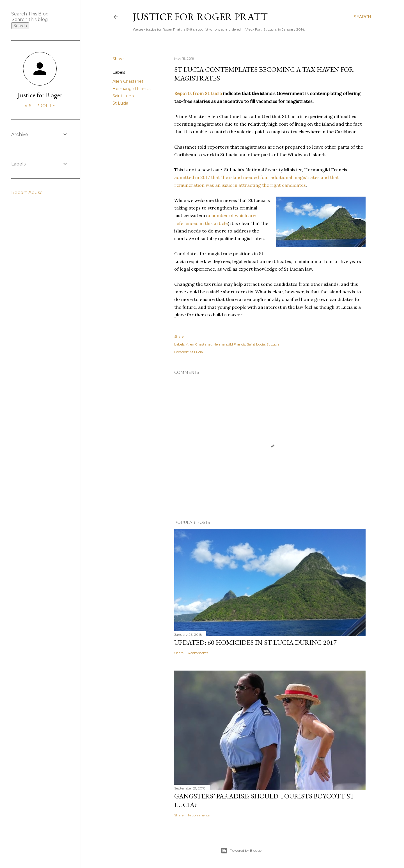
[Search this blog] (33, 19)
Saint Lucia (123, 96)
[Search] (362, 17)
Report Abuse (27, 193)
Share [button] (118, 59)
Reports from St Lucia (198, 93)
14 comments (199, 815)
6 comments (198, 653)
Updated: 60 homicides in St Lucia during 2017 (255, 642)
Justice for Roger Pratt (200, 17)
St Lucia (120, 103)
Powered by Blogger (242, 851)
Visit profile (40, 106)
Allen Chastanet (128, 81)
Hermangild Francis (131, 89)
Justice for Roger (40, 95)
